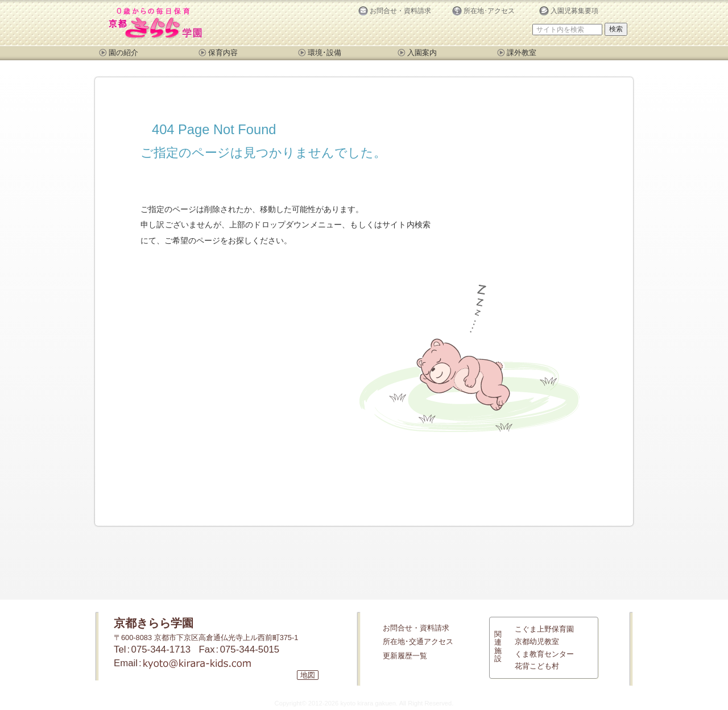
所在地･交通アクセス (418, 642)
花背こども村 (537, 666)
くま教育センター (544, 654)
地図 (308, 675)
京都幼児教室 (537, 642)
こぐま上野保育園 (544, 629)
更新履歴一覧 (405, 656)
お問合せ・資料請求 (416, 628)
